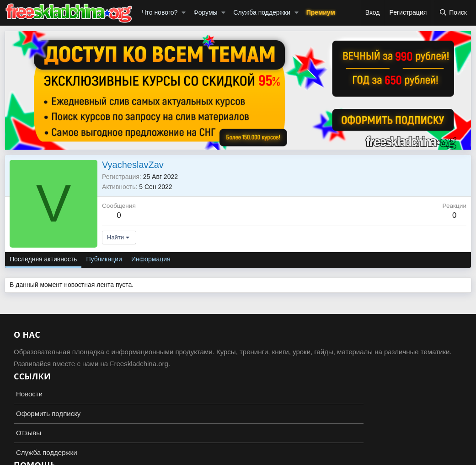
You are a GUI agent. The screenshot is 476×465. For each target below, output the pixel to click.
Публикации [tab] (104, 259)
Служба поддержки (262, 12)
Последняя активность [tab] (43, 259)
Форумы (206, 12)
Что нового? (160, 12)
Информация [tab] (151, 259)
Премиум (321, 12)
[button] (184, 13)
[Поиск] (453, 13)
